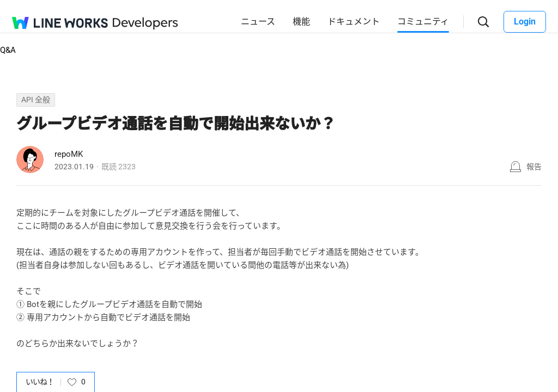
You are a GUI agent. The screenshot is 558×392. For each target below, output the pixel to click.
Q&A (8, 50)
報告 (534, 167)
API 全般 (36, 100)
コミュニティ (423, 22)
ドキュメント (354, 22)
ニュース (258, 22)
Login (525, 22)
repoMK (69, 154)
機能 (301, 22)
